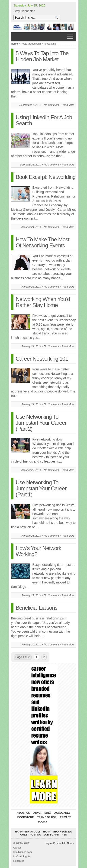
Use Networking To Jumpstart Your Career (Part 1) (41, 488)
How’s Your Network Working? (39, 551)
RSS (64, 835)
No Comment (51, 105)
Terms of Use (47, 817)
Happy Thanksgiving (58, 832)
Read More (68, 105)
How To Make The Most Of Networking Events (43, 242)
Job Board (51, 835)
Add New (67, 843)
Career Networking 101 (42, 359)
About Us (23, 813)
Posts (56, 843)
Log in (48, 843)
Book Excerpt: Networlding (46, 177)
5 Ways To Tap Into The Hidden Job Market (42, 56)
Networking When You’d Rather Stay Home (43, 302)
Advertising (42, 813)
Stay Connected (25, 11)
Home (14, 44)
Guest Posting (31, 835)
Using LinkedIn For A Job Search (44, 120)
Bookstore (26, 817)
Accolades (62, 813)
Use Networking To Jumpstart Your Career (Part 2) (41, 423)
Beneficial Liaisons (37, 608)
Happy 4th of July (28, 832)
